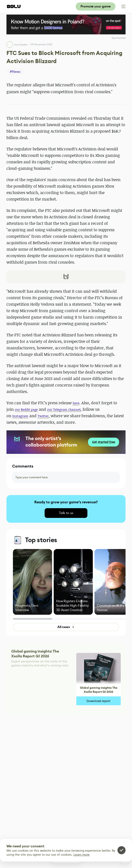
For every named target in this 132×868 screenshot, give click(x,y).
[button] (66, 277)
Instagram (20, 416)
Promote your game (96, 6)
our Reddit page (26, 410)
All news (66, 627)
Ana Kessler (21, 45)
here (76, 403)
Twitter (43, 416)
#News (15, 72)
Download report (98, 701)
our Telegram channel (64, 410)
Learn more (82, 855)
